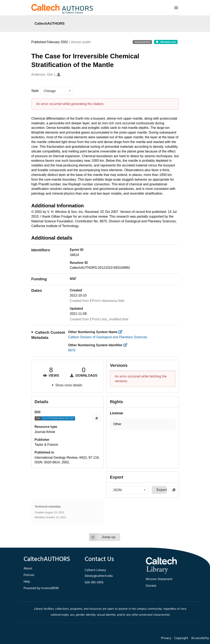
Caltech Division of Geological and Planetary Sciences (108, 337)
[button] (143, 424)
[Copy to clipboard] (97, 418)
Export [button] (162, 490)
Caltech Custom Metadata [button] (48, 335)
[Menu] (176, 8)
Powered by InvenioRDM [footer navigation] (41, 588)
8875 (72, 350)
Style (35, 91)
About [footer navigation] (28, 569)
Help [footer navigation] (27, 582)
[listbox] (57, 91)
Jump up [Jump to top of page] (102, 537)
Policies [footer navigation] (29, 575)
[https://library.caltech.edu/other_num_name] (122, 332)
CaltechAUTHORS (50, 23)
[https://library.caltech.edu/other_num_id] (127, 345)
